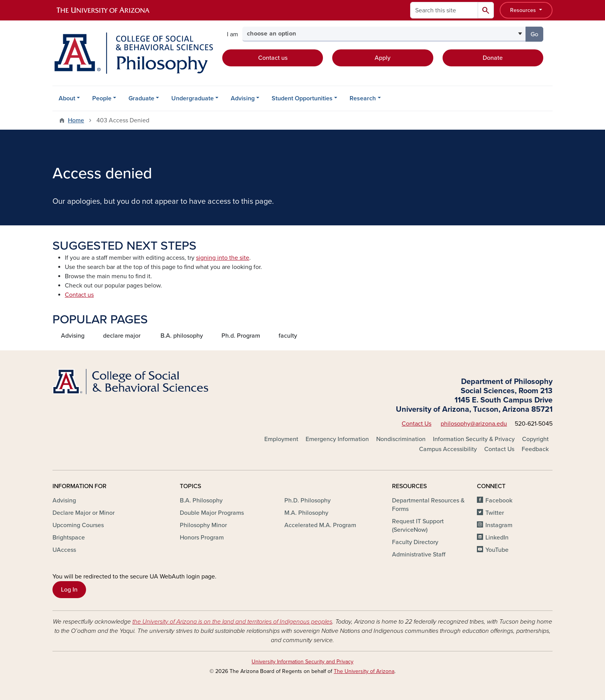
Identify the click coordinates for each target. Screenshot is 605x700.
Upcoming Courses (78, 525)
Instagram (499, 525)
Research (363, 98)
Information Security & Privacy (474, 439)
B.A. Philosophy (201, 500)
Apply (383, 58)
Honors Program (202, 538)
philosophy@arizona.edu (474, 424)
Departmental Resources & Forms (428, 505)
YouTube (497, 550)
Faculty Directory (415, 542)
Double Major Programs (212, 513)
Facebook (499, 500)
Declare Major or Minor (84, 513)
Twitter (495, 513)
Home (76, 120)
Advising (243, 98)
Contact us (273, 58)
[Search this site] (444, 10)
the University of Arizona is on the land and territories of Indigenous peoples (232, 622)
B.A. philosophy (182, 336)
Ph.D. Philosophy (308, 500)
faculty (288, 336)
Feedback (535, 449)
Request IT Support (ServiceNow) (418, 526)
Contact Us (417, 424)
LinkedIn (497, 538)
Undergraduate (193, 98)
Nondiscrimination (401, 439)
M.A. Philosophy (306, 513)
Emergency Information (337, 439)
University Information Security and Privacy (302, 662)
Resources (524, 10)
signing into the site (223, 258)
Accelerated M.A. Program (320, 525)
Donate (493, 58)
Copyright (535, 439)
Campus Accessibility (448, 449)
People (102, 98)
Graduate (141, 98)
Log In (69, 590)
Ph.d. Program (241, 336)
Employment (281, 439)
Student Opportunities (302, 98)
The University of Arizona (364, 671)
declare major (122, 336)
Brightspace (69, 538)
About (67, 98)
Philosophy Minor (203, 525)
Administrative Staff (419, 555)
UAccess (64, 550)
